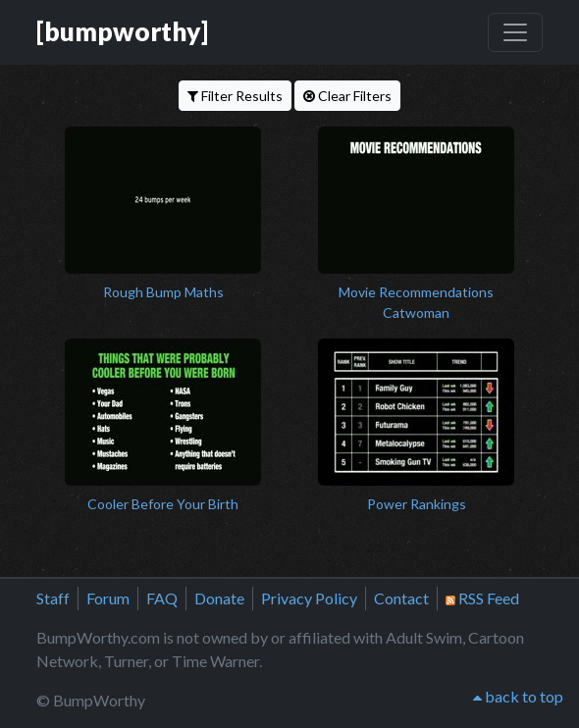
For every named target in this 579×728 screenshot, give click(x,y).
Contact (401, 598)
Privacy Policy (309, 598)
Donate (219, 598)
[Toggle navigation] (515, 32)
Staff (53, 598)
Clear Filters (347, 96)
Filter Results (235, 96)
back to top (518, 696)
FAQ (162, 598)
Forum (108, 598)
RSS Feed (482, 598)
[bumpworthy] (122, 31)
